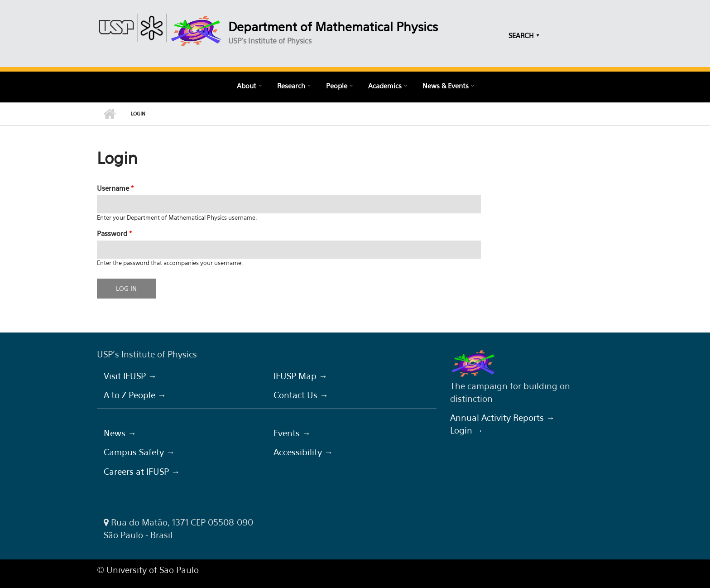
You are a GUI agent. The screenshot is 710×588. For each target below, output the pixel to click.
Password (114, 233)
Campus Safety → (139, 452)
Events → (292, 433)
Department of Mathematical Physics (333, 27)
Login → (467, 430)
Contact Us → (301, 395)
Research (291, 86)
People (337, 86)
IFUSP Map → (300, 376)
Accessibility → (303, 452)
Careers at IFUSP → (142, 472)
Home (109, 114)
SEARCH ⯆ (524, 35)
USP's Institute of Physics (270, 41)
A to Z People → (135, 395)
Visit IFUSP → (130, 376)
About (247, 86)
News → (120, 433)
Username (115, 188)
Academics (385, 86)
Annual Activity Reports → (502, 418)
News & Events (446, 86)
